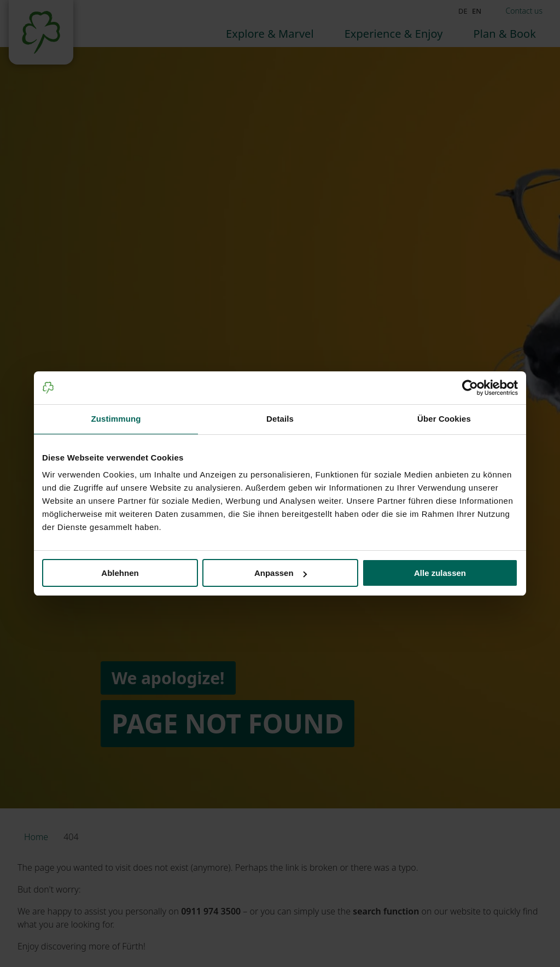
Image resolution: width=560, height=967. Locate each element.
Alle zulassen (440, 573)
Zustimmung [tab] (116, 419)
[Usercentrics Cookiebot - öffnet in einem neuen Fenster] (470, 388)
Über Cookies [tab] (444, 419)
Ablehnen (120, 573)
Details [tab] (280, 419)
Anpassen (281, 573)
